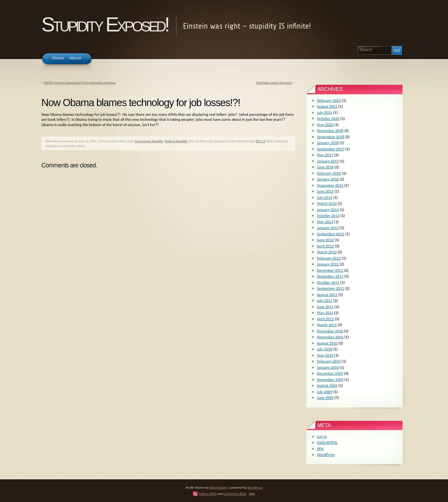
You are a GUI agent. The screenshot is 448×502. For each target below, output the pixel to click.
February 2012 (329, 258)
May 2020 (325, 125)
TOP (252, 494)
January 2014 (328, 210)
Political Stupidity (176, 141)
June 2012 (325, 240)
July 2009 (325, 392)
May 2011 (325, 313)
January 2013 (328, 228)
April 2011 (325, 319)
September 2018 (331, 137)
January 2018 (328, 143)
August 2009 (327, 385)
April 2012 (325, 246)
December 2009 (330, 373)
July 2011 (325, 300)
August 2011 (327, 295)
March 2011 (327, 325)
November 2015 (330, 185)
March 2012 (327, 252)
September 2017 (331, 149)
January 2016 (328, 179)
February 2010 (329, 361)
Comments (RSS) (235, 494)
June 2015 (325, 191)
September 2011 (331, 288)
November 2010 (330, 337)
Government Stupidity (149, 141)
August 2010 (327, 343)
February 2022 (329, 100)
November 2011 (330, 276)
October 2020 (328, 118)
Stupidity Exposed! (105, 24)
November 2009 (330, 380)
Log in (322, 436)
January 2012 (328, 264)
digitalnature (218, 487)
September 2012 (331, 234)
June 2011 (325, 307)
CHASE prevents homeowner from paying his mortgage (80, 83)
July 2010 (325, 349)
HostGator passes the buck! (274, 83)
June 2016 (325, 167)
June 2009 (325, 398)
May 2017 (325, 155)
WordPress (326, 455)
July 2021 (325, 113)
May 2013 (325, 222)
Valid (327, 442)
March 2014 (327, 203)
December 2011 (330, 270)
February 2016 (329, 173)
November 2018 (330, 131)
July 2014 (325, 197)
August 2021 (327, 106)
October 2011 (328, 282)
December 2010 (330, 331)
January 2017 (328, 161)
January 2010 (328, 367)
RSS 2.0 (261, 141)
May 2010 (325, 355)
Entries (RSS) (208, 494)
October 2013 (328, 216)
